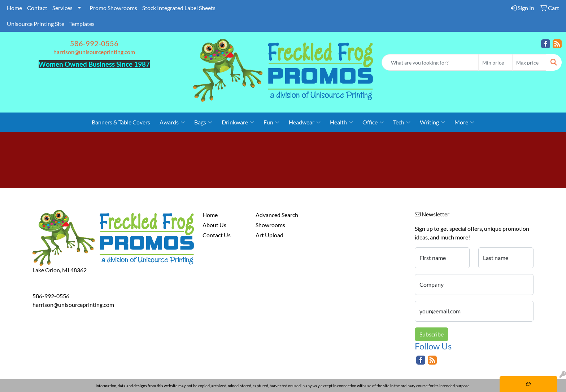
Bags (203, 122)
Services (62, 8)
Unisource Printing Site (36, 24)
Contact (37, 8)
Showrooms (270, 225)
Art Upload (269, 235)
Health (341, 122)
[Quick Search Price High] (529, 62)
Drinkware (238, 122)
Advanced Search (277, 215)
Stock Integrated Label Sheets (179, 8)
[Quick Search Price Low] (495, 62)
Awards (172, 122)
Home (14, 8)
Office (373, 122)
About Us (214, 225)
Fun (271, 122)
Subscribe (432, 334)
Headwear (305, 122)
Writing (432, 122)
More (464, 122)
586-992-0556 (94, 43)
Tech (402, 122)
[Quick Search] (430, 62)
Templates (82, 24)
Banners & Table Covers (121, 122)
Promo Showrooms (113, 8)
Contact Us (217, 235)
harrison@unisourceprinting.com (94, 52)
